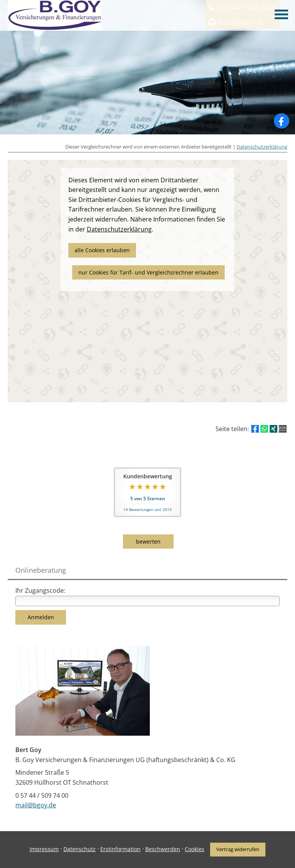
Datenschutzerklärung (262, 147)
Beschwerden (163, 849)
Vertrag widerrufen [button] (238, 849)
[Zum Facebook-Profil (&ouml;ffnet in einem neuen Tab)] (282, 121)
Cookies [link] (195, 849)
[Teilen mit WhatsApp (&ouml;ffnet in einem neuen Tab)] (264, 429)
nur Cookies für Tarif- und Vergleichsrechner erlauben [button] (148, 272)
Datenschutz (80, 849)
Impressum (44, 849)
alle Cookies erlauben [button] (102, 250)
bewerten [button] (148, 541)
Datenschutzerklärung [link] (119, 229)
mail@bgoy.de (36, 805)
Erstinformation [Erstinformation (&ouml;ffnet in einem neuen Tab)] (120, 849)
